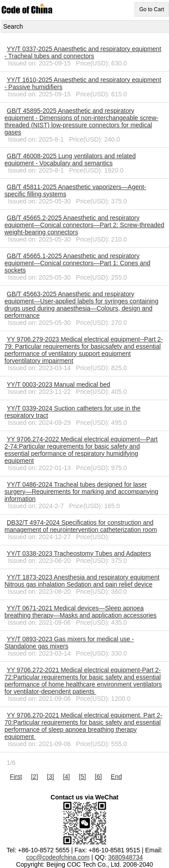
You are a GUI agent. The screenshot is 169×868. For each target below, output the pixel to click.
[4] (66, 777)
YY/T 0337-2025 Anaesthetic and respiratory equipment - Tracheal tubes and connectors (83, 52)
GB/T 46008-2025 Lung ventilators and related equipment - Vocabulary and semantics (70, 160)
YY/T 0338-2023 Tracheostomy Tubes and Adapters (79, 553)
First (16, 777)
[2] (35, 777)
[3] (51, 777)
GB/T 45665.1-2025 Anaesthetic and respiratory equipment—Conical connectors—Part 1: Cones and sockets (77, 263)
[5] (82, 777)
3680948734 (126, 857)
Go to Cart (152, 9)
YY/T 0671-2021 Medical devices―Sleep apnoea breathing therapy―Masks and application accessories (80, 612)
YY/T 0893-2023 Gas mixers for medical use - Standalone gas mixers (69, 643)
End (116, 777)
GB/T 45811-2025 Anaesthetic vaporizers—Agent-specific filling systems (75, 190)
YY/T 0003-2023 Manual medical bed (58, 384)
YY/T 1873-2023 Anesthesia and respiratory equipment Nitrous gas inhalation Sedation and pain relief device (82, 581)
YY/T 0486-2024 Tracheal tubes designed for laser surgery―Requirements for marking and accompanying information (81, 492)
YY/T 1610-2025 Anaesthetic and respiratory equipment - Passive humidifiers (83, 83)
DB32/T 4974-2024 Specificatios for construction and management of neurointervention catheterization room (81, 526)
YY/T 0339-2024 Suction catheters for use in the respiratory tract (73, 412)
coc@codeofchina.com (58, 857)
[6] (99, 777)
